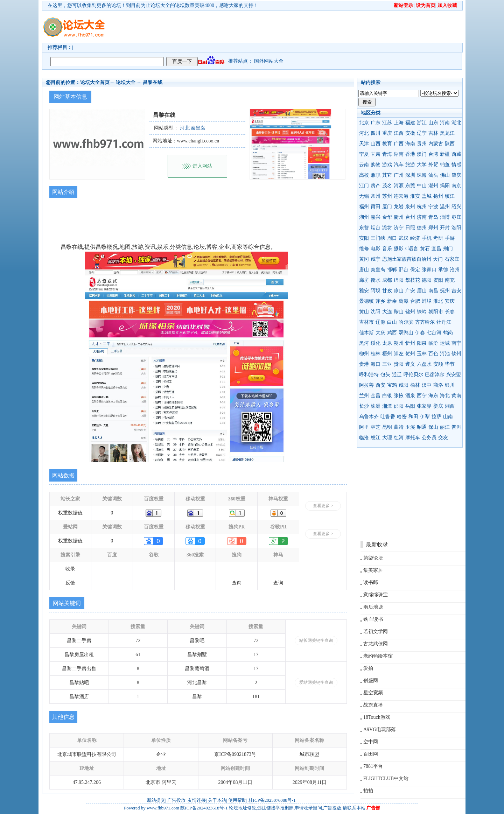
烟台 (376, 228)
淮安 (415, 196)
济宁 (399, 228)
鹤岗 (448, 333)
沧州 (455, 270)
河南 (445, 123)
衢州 (399, 217)
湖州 (364, 217)
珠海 (422, 175)
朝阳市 (436, 312)
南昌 (433, 291)
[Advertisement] (292, 27)
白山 (392, 322)
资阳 (438, 280)
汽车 (399, 165)
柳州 (364, 354)
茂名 (387, 186)
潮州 (433, 186)
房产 (376, 186)
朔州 (399, 343)
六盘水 (424, 364)
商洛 (438, 385)
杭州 (422, 207)
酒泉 (410, 396)
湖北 (456, 123)
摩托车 (413, 438)
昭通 (422, 427)
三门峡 (378, 238)
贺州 (410, 354)
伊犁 (425, 417)
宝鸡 (392, 385)
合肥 (415, 301)
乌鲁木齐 (369, 417)
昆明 (387, 427)
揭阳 (445, 186)
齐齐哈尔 (425, 322)
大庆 (380, 333)
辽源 (380, 322)
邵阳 (399, 406)
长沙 (364, 406)
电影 (376, 249)
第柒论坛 (373, 558)
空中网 (371, 742)
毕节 (450, 364)
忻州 (410, 343)
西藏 (456, 154)
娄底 (438, 406)
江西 (399, 133)
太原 (387, 343)
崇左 (399, 354)
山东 (433, 123)
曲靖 (399, 427)
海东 (433, 396)
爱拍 (368, 668)
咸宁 (376, 259)
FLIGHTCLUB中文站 (386, 778)
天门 (438, 259)
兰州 (364, 396)
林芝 (376, 427)
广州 (399, 175)
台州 (410, 217)
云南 (364, 165)
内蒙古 (436, 144)
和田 (413, 417)
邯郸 (392, 270)
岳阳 (410, 406)
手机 (427, 238)
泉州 (410, 207)
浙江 (422, 123)
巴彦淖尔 (435, 375)
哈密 (402, 417)
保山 (433, 427)
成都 (387, 280)
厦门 (387, 207)
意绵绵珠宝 (376, 595)
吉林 (433, 133)
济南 (422, 217)
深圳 (410, 175)
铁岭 (422, 312)
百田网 (371, 754)
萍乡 (380, 301)
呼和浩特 (369, 375)
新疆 (445, 154)
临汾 (433, 343)
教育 (387, 144)
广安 (410, 291)
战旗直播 (373, 705)
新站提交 (156, 800)
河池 (445, 354)
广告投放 (176, 800)
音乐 (387, 249)
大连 (387, 312)
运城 (445, 343)
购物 (376, 165)
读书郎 (371, 583)
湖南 (399, 154)
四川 (376, 133)
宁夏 (364, 154)
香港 (410, 154)
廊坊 (364, 280)
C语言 (412, 249)
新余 (392, 301)
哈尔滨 (406, 322)
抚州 (445, 291)
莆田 (376, 207)
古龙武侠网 (376, 644)
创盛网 (371, 680)
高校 (364, 175)
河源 (399, 186)
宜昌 (436, 249)
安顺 (438, 364)
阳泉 (422, 343)
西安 (380, 385)
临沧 (364, 438)
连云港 (401, 196)
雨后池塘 (373, 607)
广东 (376, 123)
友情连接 (197, 800)
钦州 (456, 354)
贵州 (422, 144)
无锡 (364, 196)
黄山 (364, 312)
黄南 (456, 396)
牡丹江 (444, 322)
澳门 (422, 154)
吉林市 (366, 322)
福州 (364, 207)
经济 (415, 238)
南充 (450, 280)
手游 (450, 238)
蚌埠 (427, 301)
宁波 (433, 207)
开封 (445, 228)
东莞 (410, 186)
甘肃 (376, 154)
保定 (415, 270)
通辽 (397, 375)
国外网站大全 (269, 61)
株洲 (376, 406)
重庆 (387, 133)
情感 (456, 165)
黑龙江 (447, 133)
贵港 (364, 364)
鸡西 (392, 333)
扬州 (438, 196)
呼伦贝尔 (413, 375)
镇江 (450, 196)
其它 (387, 175)
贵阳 (399, 364)
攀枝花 (413, 280)
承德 (443, 270)
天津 (364, 144)
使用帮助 (237, 800)
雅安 (364, 291)
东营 (364, 228)
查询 (237, 583)
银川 (450, 385)
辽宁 (422, 133)
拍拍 (368, 791)
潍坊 (387, 228)
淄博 (445, 217)
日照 (410, 228)
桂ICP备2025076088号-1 (272, 800)
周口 (392, 238)
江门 (364, 186)
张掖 (399, 396)
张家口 (429, 270)
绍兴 (456, 207)
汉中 (427, 385)
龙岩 (399, 207)
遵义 (410, 364)
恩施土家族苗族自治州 (407, 259)
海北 (445, 396)
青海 (387, 154)
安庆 (450, 301)
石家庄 (452, 259)
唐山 (364, 270)
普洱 (456, 427)
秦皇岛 (378, 270)
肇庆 (456, 175)
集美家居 (373, 570)
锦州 (410, 312)
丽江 (445, 427)
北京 (364, 123)
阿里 (364, 427)
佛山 (445, 175)
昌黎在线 (153, 82)
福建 (410, 123)
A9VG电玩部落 (380, 729)
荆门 (448, 249)
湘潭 (387, 406)
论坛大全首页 (95, 82)
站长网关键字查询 (316, 640)
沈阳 (376, 312)
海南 (410, 144)
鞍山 (399, 312)
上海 (399, 123)
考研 (438, 238)
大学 (422, 165)
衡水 (376, 280)
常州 (376, 196)
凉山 (399, 291)
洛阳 (456, 228)
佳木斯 (366, 333)
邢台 (404, 270)
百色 (433, 354)
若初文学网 (376, 631)
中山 (422, 186)
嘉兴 (376, 217)
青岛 (433, 217)
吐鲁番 (388, 417)
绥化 (376, 343)
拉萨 (436, 417)
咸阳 (404, 385)
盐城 (427, 196)
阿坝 (376, 291)
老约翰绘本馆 (378, 656)
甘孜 (387, 291)
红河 (399, 438)
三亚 (387, 364)
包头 (385, 375)
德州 (422, 228)
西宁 (422, 396)
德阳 (427, 280)
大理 (387, 438)
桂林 (376, 354)
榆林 (415, 385)
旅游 (410, 165)
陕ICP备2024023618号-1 (204, 808)
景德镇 (366, 301)
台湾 (433, 154)
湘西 (450, 406)
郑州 (433, 228)
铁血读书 (373, 619)
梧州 (387, 354)
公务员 (429, 438)
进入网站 (202, 166)
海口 (376, 364)
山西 (376, 144)
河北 (364, 133)
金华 (387, 217)
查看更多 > (323, 506)
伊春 (420, 333)
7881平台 (373, 766)
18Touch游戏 (377, 717)
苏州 (387, 196)
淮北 (438, 301)
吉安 (456, 291)
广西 (399, 144)
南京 (456, 186)
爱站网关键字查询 (316, 682)
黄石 (425, 249)
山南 (448, 417)
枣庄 (456, 217)
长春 (450, 312)
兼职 (376, 175)
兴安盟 (454, 375)
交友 (443, 438)
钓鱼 (445, 165)
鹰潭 (404, 301)
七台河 (434, 333)
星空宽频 (373, 693)
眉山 (422, 291)
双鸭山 (406, 333)
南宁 (456, 343)
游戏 (387, 165)
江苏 (387, 123)
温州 (445, 207)
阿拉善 (366, 385)
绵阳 (399, 280)
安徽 (410, 133)
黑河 (364, 343)
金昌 (376, 396)
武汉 (404, 238)
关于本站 (217, 800)
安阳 (364, 238)
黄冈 (364, 259)
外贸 (433, 165)
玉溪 (410, 427)
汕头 (433, 175)
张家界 (424, 406)
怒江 (376, 438)
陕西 (450, 144)
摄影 (399, 249)
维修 (364, 249)
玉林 (422, 354)
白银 (387, 396)
